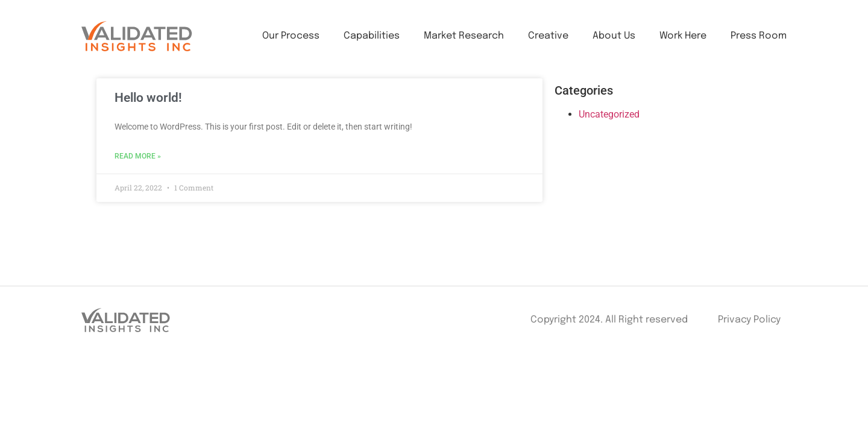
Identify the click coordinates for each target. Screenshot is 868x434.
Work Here (683, 36)
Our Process (291, 36)
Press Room (759, 36)
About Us (614, 36)
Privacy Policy (749, 320)
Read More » (138, 156)
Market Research (464, 36)
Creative (548, 36)
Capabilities (372, 36)
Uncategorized (609, 114)
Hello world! (148, 98)
